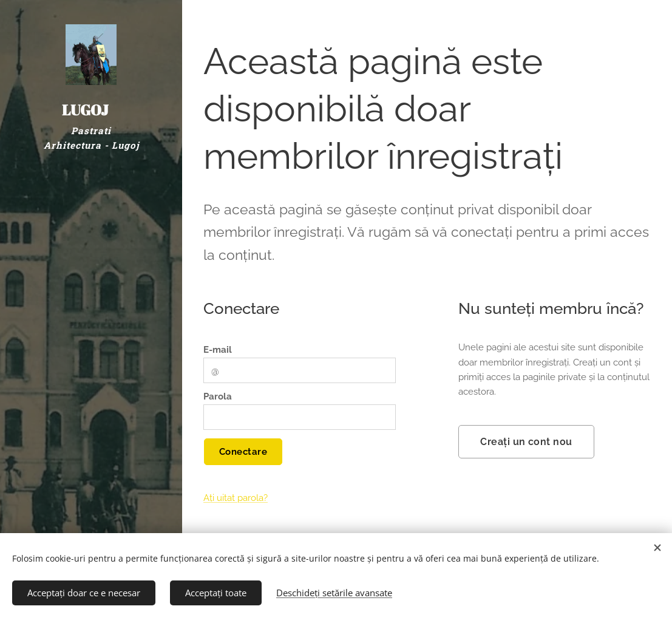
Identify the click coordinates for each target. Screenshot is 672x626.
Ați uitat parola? (236, 498)
